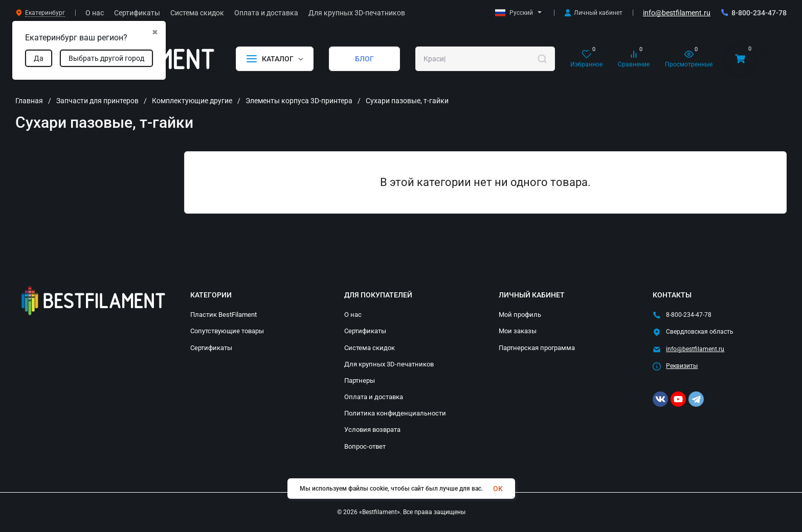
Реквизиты (682, 366)
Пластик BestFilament (224, 315)
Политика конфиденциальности (395, 413)
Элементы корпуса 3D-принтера (299, 101)
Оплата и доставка (374, 397)
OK (498, 489)
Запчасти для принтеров (97, 101)
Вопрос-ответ (365, 446)
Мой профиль (520, 315)
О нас (353, 315)
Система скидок (370, 348)
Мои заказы (518, 331)
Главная (29, 101)
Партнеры (360, 380)
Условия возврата (372, 430)
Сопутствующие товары (227, 331)
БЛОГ (364, 59)
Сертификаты (211, 348)
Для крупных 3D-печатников (389, 364)
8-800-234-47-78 (759, 13)
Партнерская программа (537, 348)
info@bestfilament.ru (677, 13)
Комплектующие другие (192, 101)
